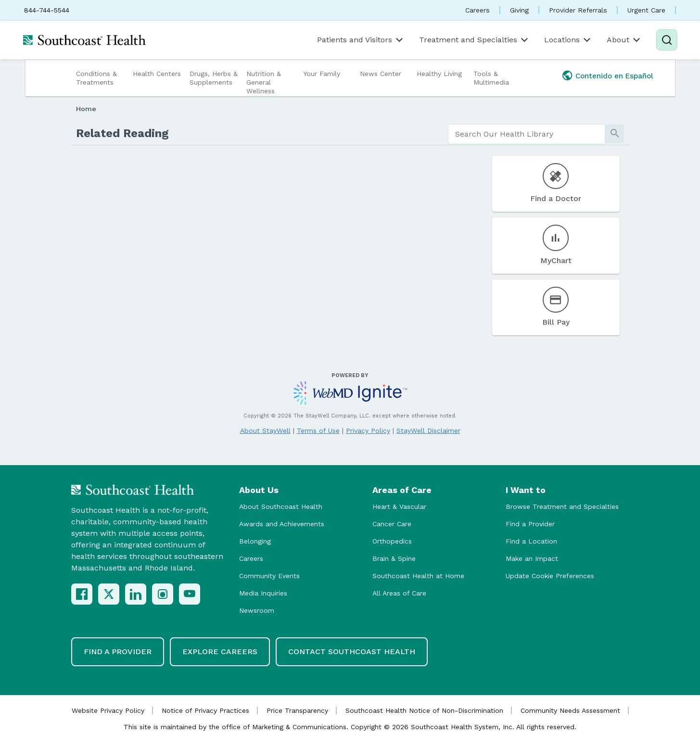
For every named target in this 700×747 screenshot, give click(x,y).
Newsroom (257, 610)
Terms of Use (318, 430)
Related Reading (122, 133)
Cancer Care (392, 524)
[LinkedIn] (136, 594)
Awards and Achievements (282, 524)
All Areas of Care (399, 593)
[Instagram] (163, 594)
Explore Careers (220, 652)
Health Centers (157, 74)
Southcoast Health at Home (418, 576)
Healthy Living (439, 74)
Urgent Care (646, 10)
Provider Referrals (578, 10)
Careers (477, 10)
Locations (568, 40)
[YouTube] (190, 594)
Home (86, 109)
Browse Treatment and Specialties (562, 506)
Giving (519, 10)
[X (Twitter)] (109, 594)
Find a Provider (530, 524)
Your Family (322, 74)
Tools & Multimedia (491, 78)
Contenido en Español (614, 76)
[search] (527, 134)
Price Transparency (297, 710)
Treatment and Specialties (474, 40)
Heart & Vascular (399, 506)
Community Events (269, 576)
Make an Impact (532, 558)
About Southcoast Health (281, 506)
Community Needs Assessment (570, 710)
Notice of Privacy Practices (205, 710)
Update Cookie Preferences (550, 576)
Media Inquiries (263, 593)
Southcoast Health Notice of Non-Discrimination (424, 710)
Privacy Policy (368, 430)
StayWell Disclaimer (428, 430)
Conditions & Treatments (96, 78)
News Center (381, 74)
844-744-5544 (47, 10)
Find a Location (531, 541)
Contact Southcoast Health (352, 652)
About (624, 40)
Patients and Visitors (361, 40)
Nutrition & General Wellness (264, 82)
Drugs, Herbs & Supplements (214, 78)
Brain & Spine (394, 558)
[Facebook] (82, 594)
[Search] (667, 40)
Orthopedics (392, 541)
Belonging (255, 541)
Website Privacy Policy (108, 710)
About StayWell (265, 430)
